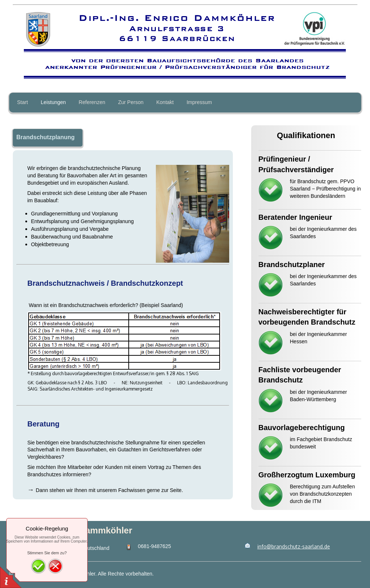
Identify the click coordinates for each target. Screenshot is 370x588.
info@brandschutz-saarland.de (294, 546)
